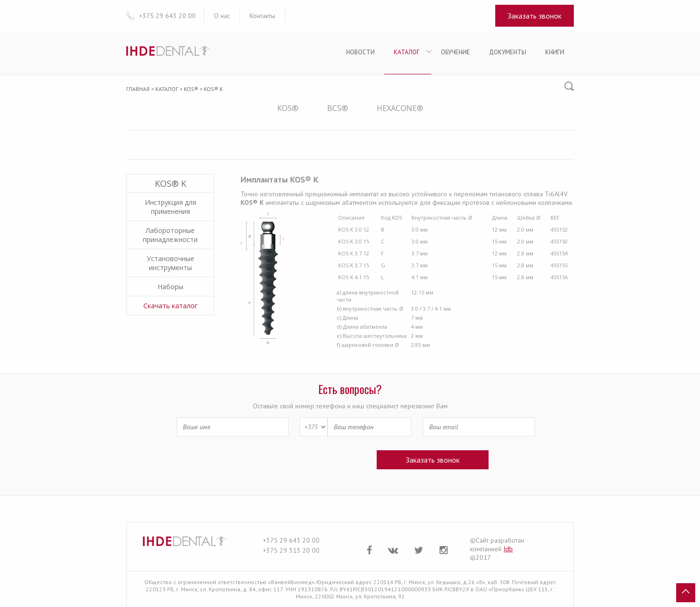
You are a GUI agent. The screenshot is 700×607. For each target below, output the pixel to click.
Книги (555, 52)
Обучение (455, 52)
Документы (508, 52)
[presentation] (272, 459)
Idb (508, 549)
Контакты (262, 16)
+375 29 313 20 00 (291, 550)
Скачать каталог (170, 306)
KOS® (191, 89)
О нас (222, 16)
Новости (360, 52)
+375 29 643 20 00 (291, 540)
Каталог (407, 52)
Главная (138, 89)
